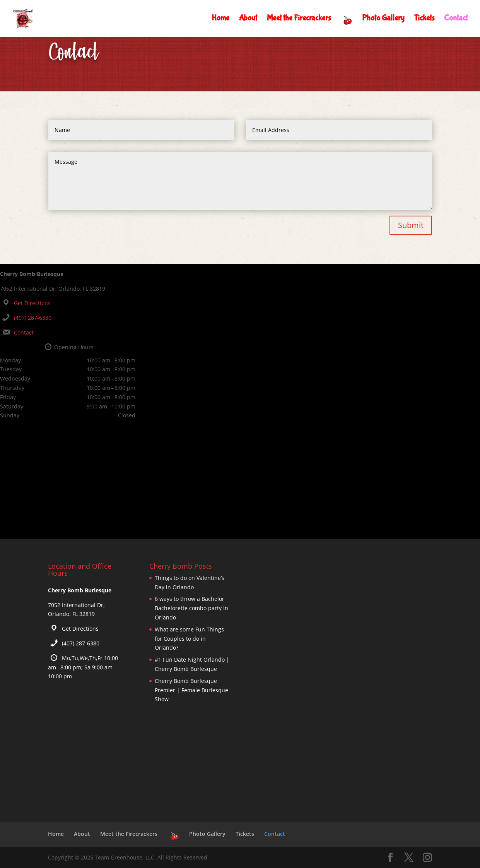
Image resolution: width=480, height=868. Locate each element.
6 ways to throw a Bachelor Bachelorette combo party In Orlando (191, 608)
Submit (411, 225)
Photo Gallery (383, 19)
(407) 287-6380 (33, 318)
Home (220, 19)
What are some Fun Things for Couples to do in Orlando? (189, 639)
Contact (456, 19)
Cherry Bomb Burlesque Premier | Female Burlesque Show (191, 690)
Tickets (424, 19)
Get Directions (32, 303)
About (248, 19)
